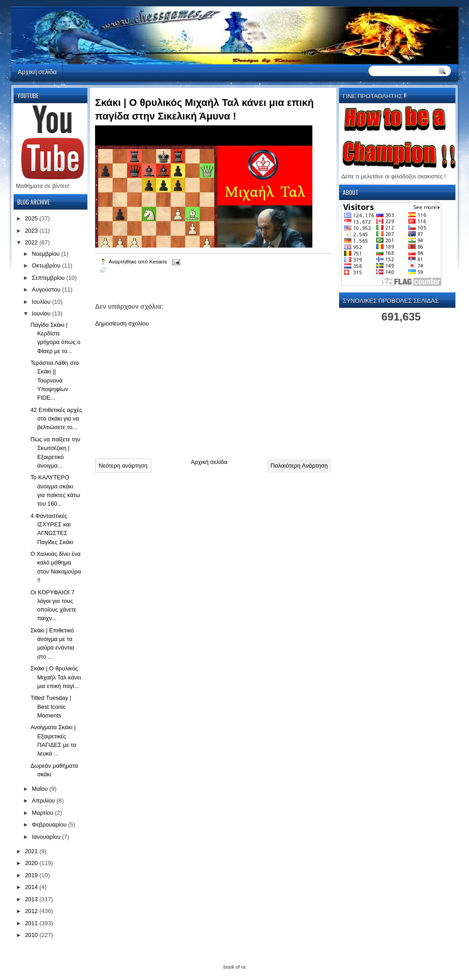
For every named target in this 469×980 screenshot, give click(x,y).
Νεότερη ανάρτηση (123, 466)
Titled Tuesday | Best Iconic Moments (51, 707)
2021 (32, 851)
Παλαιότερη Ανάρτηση (299, 466)
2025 (32, 218)
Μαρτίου (43, 813)
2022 (32, 242)
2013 (32, 899)
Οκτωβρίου (47, 265)
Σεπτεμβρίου (49, 278)
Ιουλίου (42, 302)
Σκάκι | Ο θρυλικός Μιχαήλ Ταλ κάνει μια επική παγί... (56, 677)
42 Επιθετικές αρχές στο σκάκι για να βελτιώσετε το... (56, 419)
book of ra (235, 967)
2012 (32, 911)
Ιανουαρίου (47, 837)
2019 (32, 875)
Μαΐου (41, 789)
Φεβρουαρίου (50, 825)
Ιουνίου (42, 313)
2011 (32, 923)
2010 (32, 935)
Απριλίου (44, 801)
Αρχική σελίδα (37, 71)
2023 (32, 231)
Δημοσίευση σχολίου (122, 323)
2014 (32, 887)
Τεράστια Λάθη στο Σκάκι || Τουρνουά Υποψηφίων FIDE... (55, 380)
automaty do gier (28, 2)
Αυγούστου (47, 289)
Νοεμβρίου (46, 254)
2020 (32, 863)
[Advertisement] (163, 389)
